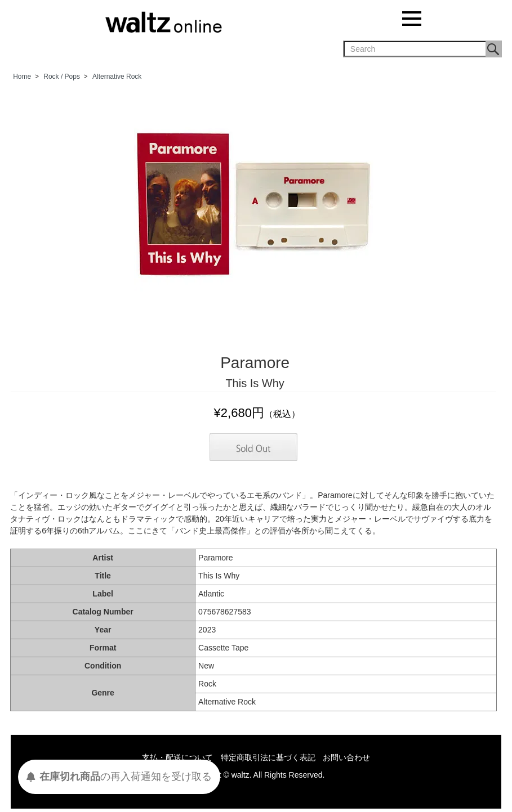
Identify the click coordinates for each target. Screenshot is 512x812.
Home (22, 77)
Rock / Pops (62, 77)
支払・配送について (177, 757)
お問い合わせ (346, 757)
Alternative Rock (117, 77)
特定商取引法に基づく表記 (268, 757)
